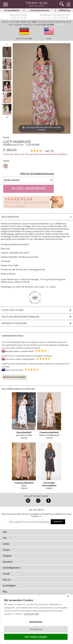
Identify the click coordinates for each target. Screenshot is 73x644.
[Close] (60, 25)
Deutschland (24, 38)
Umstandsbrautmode (40, 10)
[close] (68, 596)
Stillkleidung (64, 10)
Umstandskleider (12, 10)
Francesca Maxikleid (49, 432)
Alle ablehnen (36, 629)
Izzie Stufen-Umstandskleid (49, 484)
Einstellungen (36, 622)
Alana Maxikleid (24, 432)
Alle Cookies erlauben (36, 637)
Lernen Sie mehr (31, 614)
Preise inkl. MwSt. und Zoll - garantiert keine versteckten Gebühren (35, 154)
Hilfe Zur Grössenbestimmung (37, 173)
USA (49, 38)
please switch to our (34, 25)
